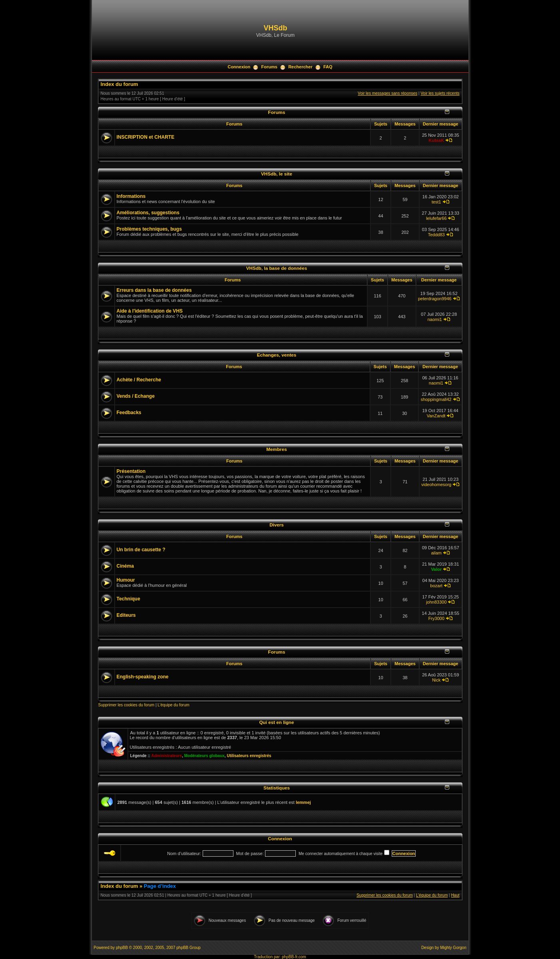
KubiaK (436, 140)
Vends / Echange (136, 396)
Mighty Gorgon (453, 948)
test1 (436, 202)
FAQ (328, 67)
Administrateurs (166, 756)
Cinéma (125, 566)
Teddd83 (436, 235)
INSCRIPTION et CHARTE (146, 137)
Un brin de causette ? (141, 550)
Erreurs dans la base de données (154, 290)
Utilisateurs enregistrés (249, 756)
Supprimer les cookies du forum (127, 705)
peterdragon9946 (435, 299)
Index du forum (120, 84)
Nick (436, 680)
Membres (276, 449)
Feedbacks (129, 413)
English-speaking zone (143, 677)
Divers (277, 525)
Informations (131, 196)
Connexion (239, 67)
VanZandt (436, 416)
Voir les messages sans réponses (388, 93)
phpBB (122, 948)
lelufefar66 (436, 218)
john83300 (436, 602)
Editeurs (126, 615)
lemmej (303, 802)
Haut (455, 895)
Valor (436, 569)
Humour (126, 580)
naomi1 (435, 319)
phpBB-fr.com (294, 957)
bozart (436, 586)
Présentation (131, 471)
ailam (436, 553)
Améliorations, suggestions (148, 213)
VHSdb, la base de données (277, 268)
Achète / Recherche (139, 380)
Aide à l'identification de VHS (150, 311)
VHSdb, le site (277, 174)
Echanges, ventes (277, 355)
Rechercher (300, 67)
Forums (269, 67)
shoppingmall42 (436, 399)
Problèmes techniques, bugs (149, 229)
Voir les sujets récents (440, 93)
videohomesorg (436, 484)
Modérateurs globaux (204, 756)
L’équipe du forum (173, 705)
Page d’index (160, 886)
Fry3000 (436, 618)
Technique (129, 599)
